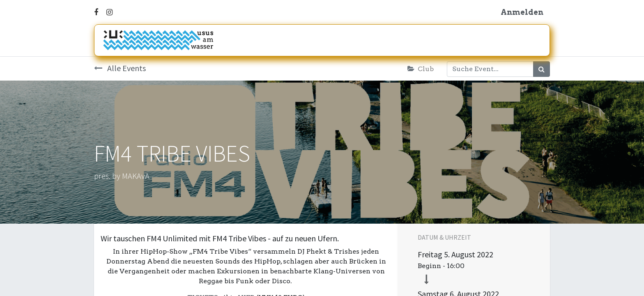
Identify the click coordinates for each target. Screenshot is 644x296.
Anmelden (522, 12)
